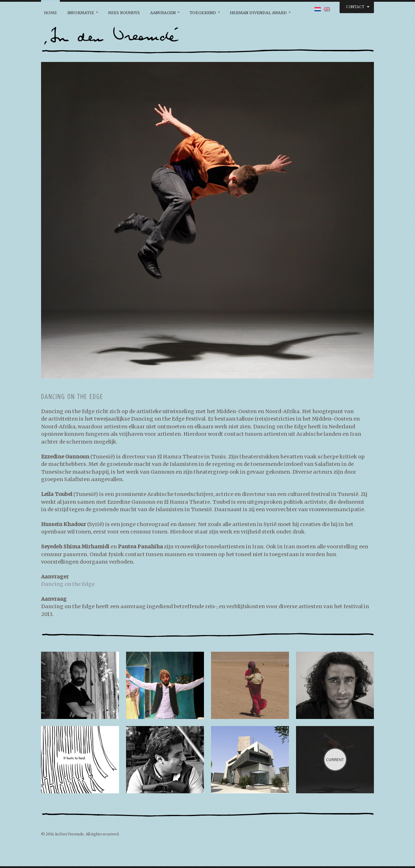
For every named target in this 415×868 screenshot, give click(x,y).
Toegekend (203, 13)
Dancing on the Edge (68, 584)
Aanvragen (163, 13)
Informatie (81, 13)
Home (50, 13)
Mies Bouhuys (124, 13)
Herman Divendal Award (258, 13)
